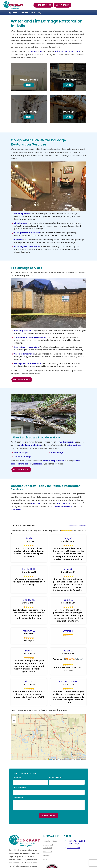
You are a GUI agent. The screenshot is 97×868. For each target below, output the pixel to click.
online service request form (67, 51)
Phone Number (56, 778)
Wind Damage (21, 452)
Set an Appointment (22, 380)
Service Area (27, 13)
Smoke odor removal (24, 354)
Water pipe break (22, 214)
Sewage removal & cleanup (27, 233)
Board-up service (23, 331)
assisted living (18, 464)
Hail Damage (57, 452)
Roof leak (19, 240)
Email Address (19, 788)
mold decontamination (30, 445)
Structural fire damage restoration (31, 337)
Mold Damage (29, 112)
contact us (36, 503)
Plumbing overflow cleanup (27, 247)
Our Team (48, 852)
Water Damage (29, 80)
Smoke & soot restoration (26, 347)
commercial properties (53, 461)
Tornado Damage (23, 457)
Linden (57, 507)
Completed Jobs (50, 841)
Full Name (17, 778)
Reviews (47, 855)
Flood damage (21, 223)
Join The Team (63, 5)
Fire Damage (68, 80)
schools (29, 464)
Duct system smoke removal (28, 363)
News (45, 859)
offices (77, 461)
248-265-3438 (43, 5)
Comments (18, 798)
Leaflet (50, 759)
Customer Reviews (21, 470)
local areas (16, 510)
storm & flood (75, 445)
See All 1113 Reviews (77, 525)
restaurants (39, 464)
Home (13, 13)
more (30, 85)
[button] (14, 717)
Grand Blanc (66, 507)
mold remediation (67, 442)
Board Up (68, 112)
